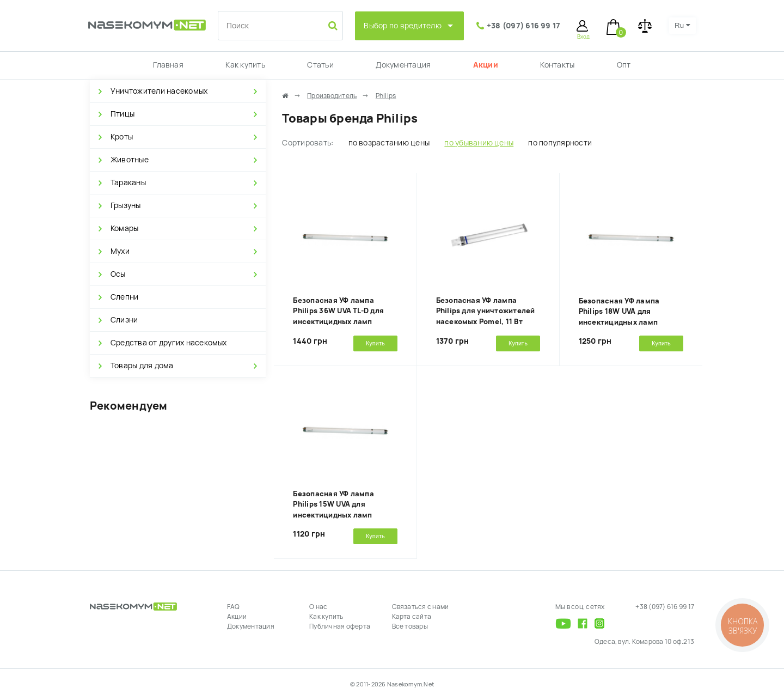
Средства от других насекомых (169, 343)
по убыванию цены (479, 143)
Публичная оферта (340, 626)
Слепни (124, 297)
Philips (386, 96)
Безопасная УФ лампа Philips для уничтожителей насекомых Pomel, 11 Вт (486, 311)
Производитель (332, 96)
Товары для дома (142, 366)
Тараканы (128, 182)
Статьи (320, 65)
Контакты (557, 65)
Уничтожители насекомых (159, 91)
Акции (486, 65)
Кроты (122, 137)
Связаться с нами (421, 607)
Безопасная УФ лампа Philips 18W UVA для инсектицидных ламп (619, 312)
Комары (124, 228)
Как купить (245, 65)
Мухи (120, 251)
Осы (118, 274)
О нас (318, 607)
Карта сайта (412, 617)
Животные (130, 160)
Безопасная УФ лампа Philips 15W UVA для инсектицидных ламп (333, 504)
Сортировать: (308, 143)
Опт (624, 65)
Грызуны (126, 205)
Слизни (124, 320)
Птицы (122, 114)
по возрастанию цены (389, 143)
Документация (403, 65)
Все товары (410, 626)
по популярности (560, 143)
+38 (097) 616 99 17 (524, 26)
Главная (168, 65)
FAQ (234, 607)
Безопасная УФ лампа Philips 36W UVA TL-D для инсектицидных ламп (338, 311)
